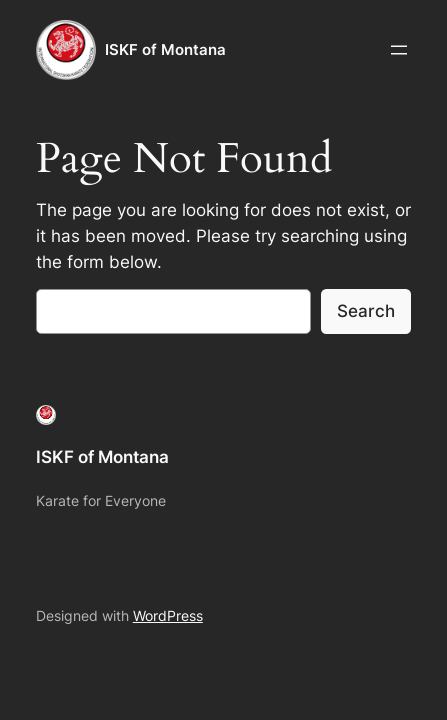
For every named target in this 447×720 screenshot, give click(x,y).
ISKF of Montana (165, 50)
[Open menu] (399, 50)
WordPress (168, 615)
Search (366, 311)
